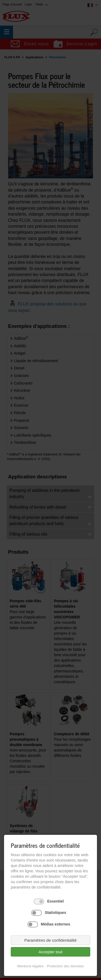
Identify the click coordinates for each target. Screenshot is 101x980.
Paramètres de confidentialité (50, 940)
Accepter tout (50, 952)
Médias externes (56, 924)
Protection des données (66, 966)
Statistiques (55, 913)
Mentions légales (30, 966)
